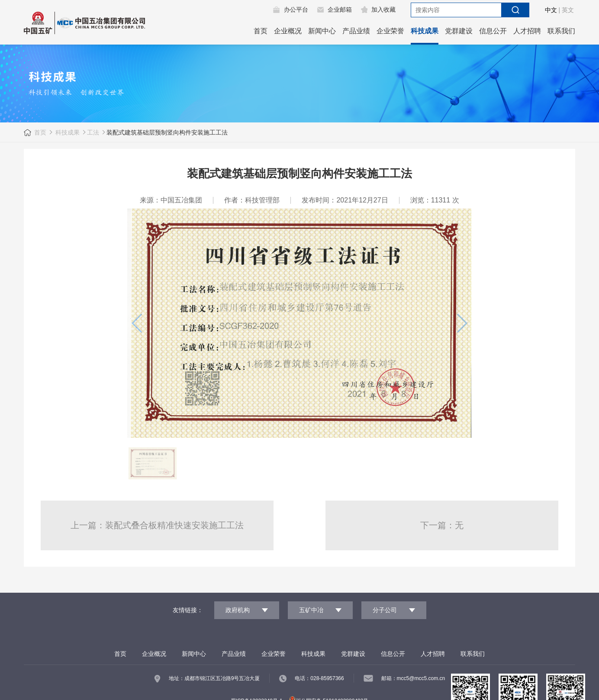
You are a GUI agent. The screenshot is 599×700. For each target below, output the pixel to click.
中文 (551, 10)
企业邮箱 (340, 10)
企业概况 (288, 31)
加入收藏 (383, 10)
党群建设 (459, 31)
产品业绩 (356, 31)
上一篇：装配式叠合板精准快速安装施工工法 (157, 525)
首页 (261, 31)
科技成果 (425, 31)
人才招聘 (527, 31)
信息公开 (493, 31)
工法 (93, 132)
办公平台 (296, 10)
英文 (568, 10)
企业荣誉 (390, 31)
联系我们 (561, 31)
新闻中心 (322, 31)
